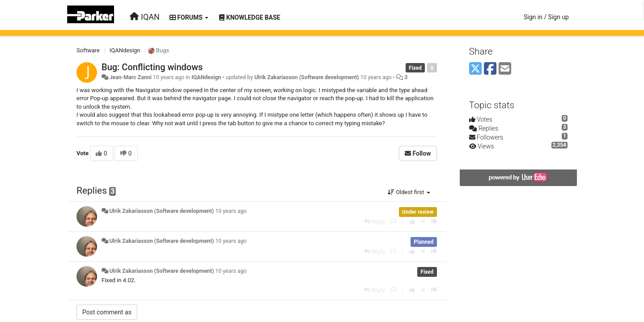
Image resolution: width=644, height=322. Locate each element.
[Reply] (375, 222)
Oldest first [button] (409, 192)
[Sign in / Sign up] (546, 17)
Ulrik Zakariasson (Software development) (307, 77)
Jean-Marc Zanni (130, 77)
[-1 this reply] (434, 222)
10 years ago (231, 211)
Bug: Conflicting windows (152, 67)
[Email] (505, 69)
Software (88, 50)
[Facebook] (490, 69)
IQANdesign (125, 50)
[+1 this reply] (412, 222)
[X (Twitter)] (475, 69)
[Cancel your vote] (423, 222)
